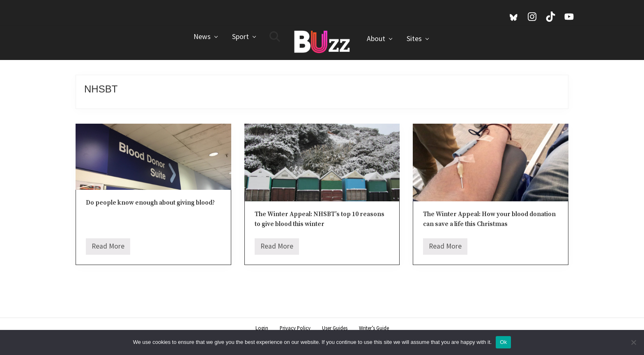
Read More (108, 248)
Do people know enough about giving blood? (150, 203)
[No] (634, 342)
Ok (503, 342)
